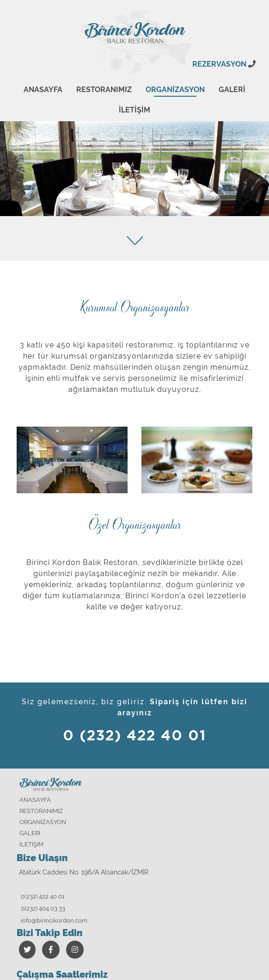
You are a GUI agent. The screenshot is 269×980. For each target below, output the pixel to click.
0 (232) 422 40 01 (134, 736)
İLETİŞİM (134, 110)
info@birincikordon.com (54, 921)
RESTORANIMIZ (104, 90)
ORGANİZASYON (175, 90)
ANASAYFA (43, 90)
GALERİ (232, 90)
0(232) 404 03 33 (43, 909)
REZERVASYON (224, 64)
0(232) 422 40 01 (43, 896)
